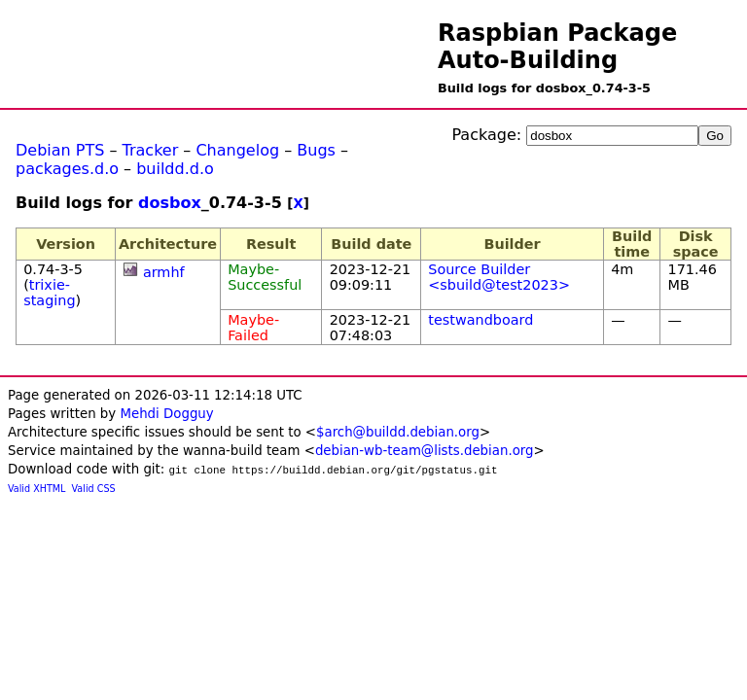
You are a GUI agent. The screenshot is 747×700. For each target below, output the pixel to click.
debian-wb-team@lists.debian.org (425, 451)
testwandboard (480, 320)
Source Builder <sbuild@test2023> (499, 277)
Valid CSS (94, 489)
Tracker (151, 150)
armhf (164, 272)
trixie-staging (49, 293)
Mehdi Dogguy (166, 414)
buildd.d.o (175, 169)
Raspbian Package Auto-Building (557, 47)
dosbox (170, 203)
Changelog (237, 150)
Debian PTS (60, 150)
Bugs (316, 150)
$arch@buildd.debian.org (398, 432)
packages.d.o (67, 169)
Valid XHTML (36, 489)
